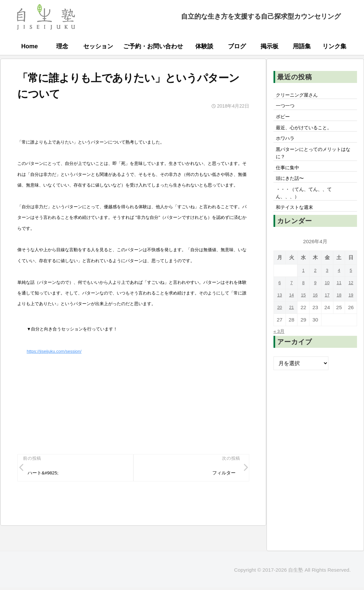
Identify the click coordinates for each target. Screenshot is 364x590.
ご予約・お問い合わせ (153, 46)
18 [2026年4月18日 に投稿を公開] (339, 312)
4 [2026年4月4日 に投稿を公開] (339, 287)
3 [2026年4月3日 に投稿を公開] (327, 287)
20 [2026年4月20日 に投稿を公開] (280, 324)
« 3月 (280, 347)
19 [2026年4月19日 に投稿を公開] (351, 312)
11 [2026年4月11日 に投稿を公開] (339, 299)
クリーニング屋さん (300, 96)
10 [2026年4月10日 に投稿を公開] (327, 299)
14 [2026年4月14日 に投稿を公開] (292, 312)
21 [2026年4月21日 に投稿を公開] (292, 324)
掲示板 (270, 46)
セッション (98, 46)
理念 (62, 46)
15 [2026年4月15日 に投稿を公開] (303, 312)
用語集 (302, 46)
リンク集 (334, 46)
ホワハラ (287, 145)
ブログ (237, 46)
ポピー (284, 120)
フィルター (222, 474)
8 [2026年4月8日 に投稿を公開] (303, 299)
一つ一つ (287, 108)
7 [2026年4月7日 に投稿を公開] (292, 299)
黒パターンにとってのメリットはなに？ (313, 161)
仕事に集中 (289, 178)
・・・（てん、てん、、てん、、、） (308, 207)
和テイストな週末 (297, 224)
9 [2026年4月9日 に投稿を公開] (315, 299)
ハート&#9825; (47, 474)
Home (30, 46)
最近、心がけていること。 (308, 132)
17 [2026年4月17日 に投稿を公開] (327, 312)
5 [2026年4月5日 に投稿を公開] (351, 287)
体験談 (204, 46)
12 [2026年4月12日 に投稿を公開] (351, 299)
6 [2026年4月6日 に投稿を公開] (280, 299)
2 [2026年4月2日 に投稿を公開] (315, 287)
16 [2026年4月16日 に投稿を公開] (315, 312)
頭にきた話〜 (292, 190)
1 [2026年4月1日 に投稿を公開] (303, 287)
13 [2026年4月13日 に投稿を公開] (280, 312)
